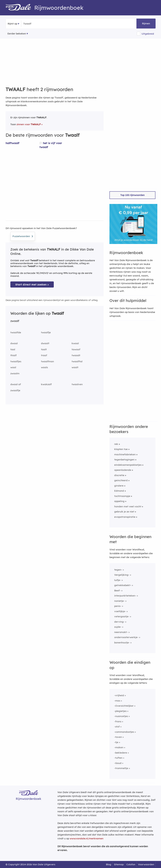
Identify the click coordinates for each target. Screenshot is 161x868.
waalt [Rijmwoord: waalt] (75, 367)
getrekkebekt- (123, 585)
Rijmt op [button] (12, 24)
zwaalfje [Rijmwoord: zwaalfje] (15, 390)
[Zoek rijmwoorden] (39, 24)
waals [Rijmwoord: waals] (44, 367)
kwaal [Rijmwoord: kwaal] (75, 343)
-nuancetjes (121, 716)
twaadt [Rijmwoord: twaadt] (76, 355)
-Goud (118, 763)
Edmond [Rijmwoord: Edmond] (119, 491)
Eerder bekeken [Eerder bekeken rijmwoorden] (17, 34)
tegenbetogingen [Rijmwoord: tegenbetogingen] (124, 460)
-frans (118, 721)
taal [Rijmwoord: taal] (13, 349)
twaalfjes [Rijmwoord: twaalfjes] (16, 361)
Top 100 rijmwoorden (132, 195)
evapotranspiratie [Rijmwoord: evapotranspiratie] (125, 517)
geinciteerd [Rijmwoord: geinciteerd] (121, 480)
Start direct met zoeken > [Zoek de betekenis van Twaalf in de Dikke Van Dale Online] (32, 285)
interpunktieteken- (125, 596)
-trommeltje (121, 768)
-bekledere (121, 753)
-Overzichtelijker (124, 706)
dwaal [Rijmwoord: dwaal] (14, 343)
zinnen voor (29, 124)
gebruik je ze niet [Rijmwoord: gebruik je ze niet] (124, 512)
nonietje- (119, 601)
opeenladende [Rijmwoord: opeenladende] (123, 470)
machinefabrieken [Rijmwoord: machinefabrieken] (125, 454)
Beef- (117, 590)
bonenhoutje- (122, 643)
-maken (119, 747)
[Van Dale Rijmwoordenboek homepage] (20, 8)
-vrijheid (119, 695)
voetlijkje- (120, 611)
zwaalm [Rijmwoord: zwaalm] (15, 373)
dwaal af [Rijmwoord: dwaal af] (16, 384)
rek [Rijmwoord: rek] (116, 444)
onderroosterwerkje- (126, 637)
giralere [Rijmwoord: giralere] (119, 486)
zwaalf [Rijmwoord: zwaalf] (15, 321)
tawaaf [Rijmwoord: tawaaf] (76, 349)
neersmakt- (121, 632)
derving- (119, 622)
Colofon (131, 864)
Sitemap (119, 864)
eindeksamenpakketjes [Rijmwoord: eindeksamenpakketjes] (128, 465)
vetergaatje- (122, 616)
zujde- (118, 627)
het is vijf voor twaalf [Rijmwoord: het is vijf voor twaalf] (51, 145)
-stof (117, 727)
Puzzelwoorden (23, 236)
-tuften (118, 758)
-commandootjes (124, 732)
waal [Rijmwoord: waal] (13, 367)
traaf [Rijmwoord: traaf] (44, 355)
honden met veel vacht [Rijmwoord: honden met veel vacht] (128, 506)
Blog (109, 864)
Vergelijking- (122, 575)
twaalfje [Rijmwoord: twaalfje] (46, 332)
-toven (118, 737)
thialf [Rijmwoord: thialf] (13, 355)
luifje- (118, 580)
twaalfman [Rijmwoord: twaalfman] (47, 361)
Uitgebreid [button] (148, 34)
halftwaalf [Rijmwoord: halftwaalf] (12, 143)
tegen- (118, 570)
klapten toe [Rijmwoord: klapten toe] (121, 449)
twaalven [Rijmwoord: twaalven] (77, 384)
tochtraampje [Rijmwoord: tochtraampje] (122, 496)
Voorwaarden (146, 864)
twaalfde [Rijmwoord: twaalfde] (16, 332)
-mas (117, 701)
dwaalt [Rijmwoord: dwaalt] (45, 343)
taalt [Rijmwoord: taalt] (44, 349)
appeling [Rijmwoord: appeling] (119, 501)
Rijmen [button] (146, 23)
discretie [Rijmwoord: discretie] (119, 475)
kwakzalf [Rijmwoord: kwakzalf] (46, 384)
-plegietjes (120, 711)
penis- (118, 606)
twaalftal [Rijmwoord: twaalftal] (77, 361)
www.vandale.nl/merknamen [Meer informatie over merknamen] (87, 838)
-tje (116, 742)
